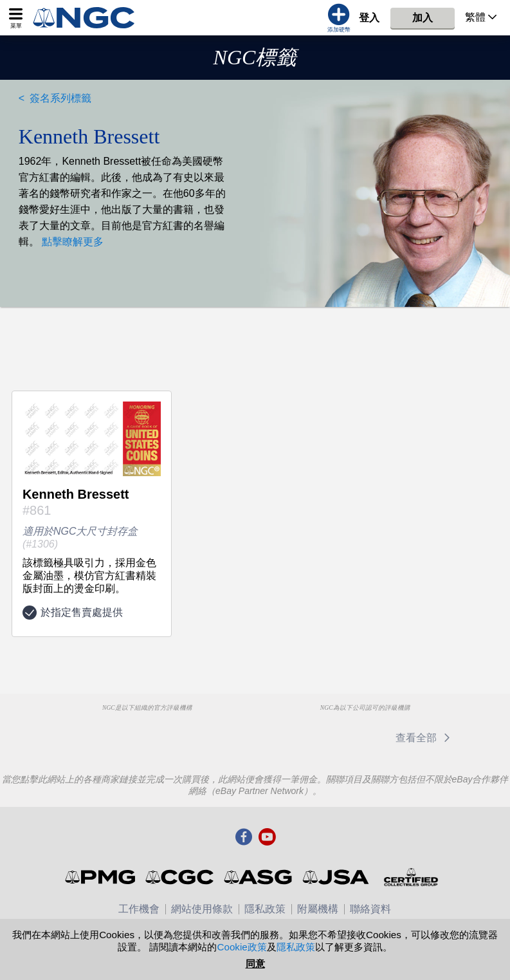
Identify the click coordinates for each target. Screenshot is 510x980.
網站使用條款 (202, 909)
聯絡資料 (370, 909)
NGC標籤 (255, 57)
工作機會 (139, 909)
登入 (369, 18)
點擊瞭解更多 (71, 242)
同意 (255, 964)
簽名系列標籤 (60, 98)
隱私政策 (265, 909)
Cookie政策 (241, 947)
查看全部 (425, 738)
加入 (423, 18)
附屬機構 (318, 909)
